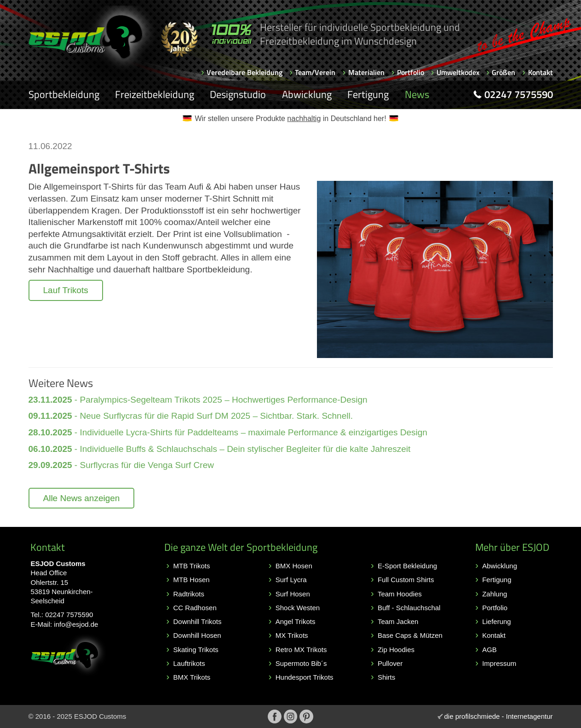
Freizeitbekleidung (155, 94)
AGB (489, 650)
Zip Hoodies (396, 650)
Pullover (390, 663)
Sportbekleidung (64, 94)
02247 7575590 (69, 615)
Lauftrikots (189, 663)
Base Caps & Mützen (410, 635)
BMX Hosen (294, 566)
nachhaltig (304, 118)
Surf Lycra (291, 580)
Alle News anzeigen (82, 498)
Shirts (386, 677)
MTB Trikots (192, 566)
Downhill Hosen (197, 635)
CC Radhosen (195, 608)
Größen (503, 72)
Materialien (366, 72)
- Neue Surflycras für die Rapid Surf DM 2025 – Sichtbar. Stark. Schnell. (191, 416)
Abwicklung (307, 94)
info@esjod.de (76, 624)
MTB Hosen (192, 580)
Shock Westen (298, 608)
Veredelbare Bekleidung (244, 72)
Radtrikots (189, 594)
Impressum (499, 663)
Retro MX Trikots (301, 650)
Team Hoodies (400, 594)
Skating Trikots (196, 650)
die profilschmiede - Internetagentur (499, 716)
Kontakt (541, 72)
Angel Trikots (296, 621)
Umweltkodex (458, 72)
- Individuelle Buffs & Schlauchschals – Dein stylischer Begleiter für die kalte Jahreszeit (220, 449)
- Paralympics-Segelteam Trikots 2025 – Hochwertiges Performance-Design (198, 400)
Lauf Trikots (66, 290)
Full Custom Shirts (406, 580)
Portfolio (411, 72)
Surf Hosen (293, 594)
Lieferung (497, 621)
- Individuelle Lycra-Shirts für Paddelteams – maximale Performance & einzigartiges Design (228, 432)
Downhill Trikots (198, 621)
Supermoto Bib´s (301, 663)
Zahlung (495, 594)
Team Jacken (398, 621)
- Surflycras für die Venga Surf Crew (121, 465)
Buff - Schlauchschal (409, 608)
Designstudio (238, 94)
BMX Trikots (192, 677)
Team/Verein (315, 72)
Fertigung (368, 94)
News (417, 94)
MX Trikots (292, 635)
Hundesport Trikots (305, 677)
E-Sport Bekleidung (407, 566)
